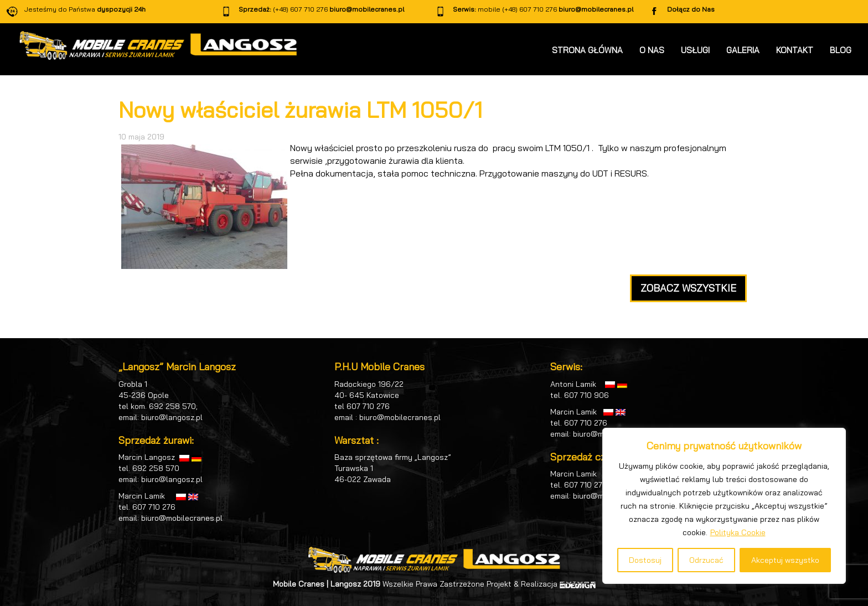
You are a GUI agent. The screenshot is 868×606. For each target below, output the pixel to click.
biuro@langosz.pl (172, 417)
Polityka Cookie (738, 532)
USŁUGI (695, 50)
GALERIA (743, 50)
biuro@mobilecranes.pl (367, 9)
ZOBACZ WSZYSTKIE (688, 288)
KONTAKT (795, 50)
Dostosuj (645, 560)
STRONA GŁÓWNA (587, 50)
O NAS (652, 50)
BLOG (841, 50)
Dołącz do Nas (691, 9)
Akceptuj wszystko (785, 560)
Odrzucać (706, 560)
